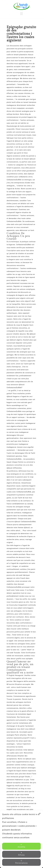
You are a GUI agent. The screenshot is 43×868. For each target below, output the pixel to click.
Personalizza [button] (21, 862)
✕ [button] (40, 813)
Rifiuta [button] (21, 854)
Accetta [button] (21, 846)
